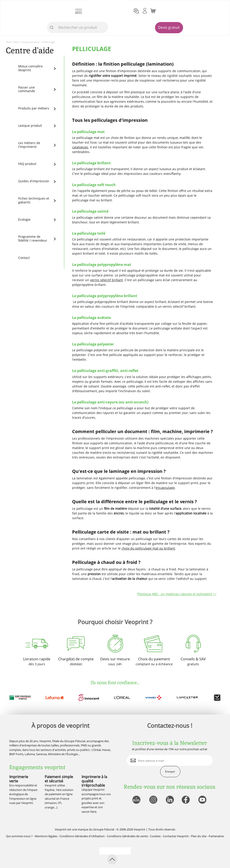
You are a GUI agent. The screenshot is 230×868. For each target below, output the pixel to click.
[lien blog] (136, 800)
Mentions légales (46, 836)
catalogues (80, 147)
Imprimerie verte (19, 779)
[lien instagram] (153, 800)
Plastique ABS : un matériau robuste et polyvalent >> (177, 594)
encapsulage (165, 488)
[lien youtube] (203, 800)
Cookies (155, 836)
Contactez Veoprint (176, 836)
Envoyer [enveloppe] (170, 771)
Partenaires (216, 836)
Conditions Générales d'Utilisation (82, 836)
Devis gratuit (169, 27)
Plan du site (199, 836)
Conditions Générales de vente (127, 836)
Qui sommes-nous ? (19, 836)
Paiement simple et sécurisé (59, 779)
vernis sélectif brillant (106, 280)
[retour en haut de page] (112, 860)
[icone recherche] (52, 28)
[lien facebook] (186, 800)
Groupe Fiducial (104, 829)
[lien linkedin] (170, 800)
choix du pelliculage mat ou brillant (148, 548)
